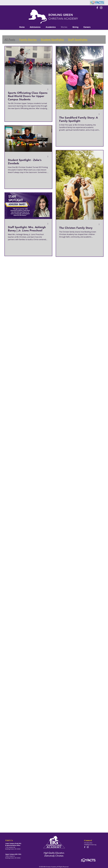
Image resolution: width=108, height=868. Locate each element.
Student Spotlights (52, 40)
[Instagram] (101, 8)
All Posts (10, 40)
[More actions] (49, 89)
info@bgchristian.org (90, 845)
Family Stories (28, 40)
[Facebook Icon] (97, 8)
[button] (35, 27)
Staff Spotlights (78, 40)
